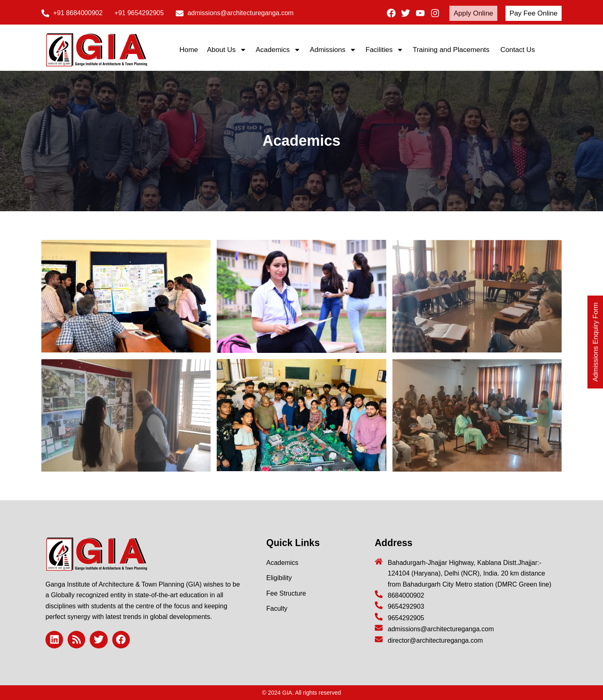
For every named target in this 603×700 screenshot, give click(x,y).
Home (189, 50)
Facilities (384, 50)
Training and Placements (452, 50)
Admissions (333, 50)
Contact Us (518, 50)
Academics (278, 50)
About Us (227, 50)
